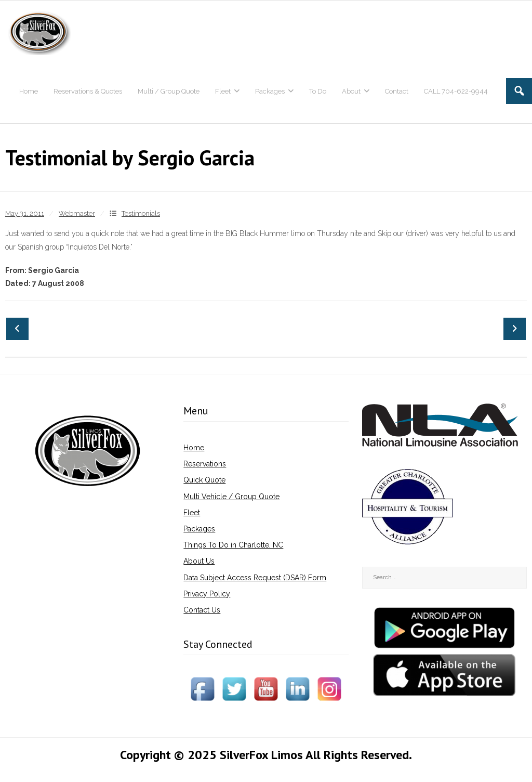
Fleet (192, 513)
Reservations (205, 464)
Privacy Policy (207, 594)
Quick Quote (204, 480)
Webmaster (77, 213)
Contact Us (202, 610)
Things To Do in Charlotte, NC (233, 545)
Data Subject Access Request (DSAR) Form (255, 578)
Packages (199, 529)
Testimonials (141, 213)
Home (194, 448)
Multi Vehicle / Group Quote (231, 497)
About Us (199, 561)
